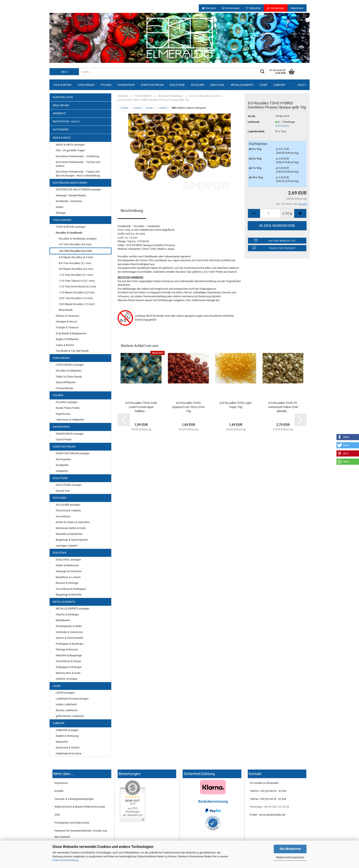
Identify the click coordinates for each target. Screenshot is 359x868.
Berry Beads (66, 310)
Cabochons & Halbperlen (70, 420)
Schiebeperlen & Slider (69, 626)
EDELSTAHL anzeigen (68, 560)
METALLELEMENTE (242, 85)
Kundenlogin (276, 8)
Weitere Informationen (290, 857)
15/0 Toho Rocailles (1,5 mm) (76, 298)
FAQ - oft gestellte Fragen (70, 150)
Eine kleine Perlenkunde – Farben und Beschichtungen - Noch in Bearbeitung (78, 174)
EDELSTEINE (177, 85)
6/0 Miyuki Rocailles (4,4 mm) (76, 257)
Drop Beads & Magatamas (71, 333)
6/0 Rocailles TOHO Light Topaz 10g (236, 405)
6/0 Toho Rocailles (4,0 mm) (76, 251)
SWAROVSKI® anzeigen (70, 434)
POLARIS (106, 85)
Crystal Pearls (64, 439)
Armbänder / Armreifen (69, 201)
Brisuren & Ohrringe (67, 583)
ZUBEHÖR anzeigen (67, 730)
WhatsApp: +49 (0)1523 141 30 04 (269, 807)
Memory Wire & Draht (68, 673)
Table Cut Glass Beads (69, 377)
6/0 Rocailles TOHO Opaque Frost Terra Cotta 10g (188, 407)
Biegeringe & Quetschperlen (72, 540)
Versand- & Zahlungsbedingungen (74, 799)
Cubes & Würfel (65, 345)
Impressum (61, 783)
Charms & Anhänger (67, 614)
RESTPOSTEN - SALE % (66, 121)
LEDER (263, 85)
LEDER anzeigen (65, 693)
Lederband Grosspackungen (72, 699)
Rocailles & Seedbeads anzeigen (78, 239)
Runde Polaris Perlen (68, 408)
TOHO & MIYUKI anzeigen (71, 227)
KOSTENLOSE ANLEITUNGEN (70, 183)
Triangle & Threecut (67, 327)
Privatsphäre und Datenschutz (72, 823)
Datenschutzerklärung (65, 860)
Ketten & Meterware (67, 565)
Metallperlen (63, 620)
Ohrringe (61, 213)
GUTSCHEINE (61, 129)
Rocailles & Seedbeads (69, 233)
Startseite (209, 8)
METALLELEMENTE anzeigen (73, 609)
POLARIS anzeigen (67, 402)
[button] (348, 437)
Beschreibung (132, 211)
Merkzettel (253, 8)
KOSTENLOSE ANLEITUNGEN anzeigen (78, 189)
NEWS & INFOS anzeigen (70, 145)
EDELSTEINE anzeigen (69, 485)
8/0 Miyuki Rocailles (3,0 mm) (76, 269)
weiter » (150, 108)
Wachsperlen (63, 459)
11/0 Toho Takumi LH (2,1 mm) (77, 281)
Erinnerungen (231, 8)
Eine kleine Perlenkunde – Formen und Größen (78, 164)
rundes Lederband (66, 704)
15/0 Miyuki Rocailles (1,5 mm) (77, 304)
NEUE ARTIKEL (61, 105)
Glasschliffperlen (66, 382)
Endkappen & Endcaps (69, 667)
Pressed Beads (65, 388)
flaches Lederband (66, 710)
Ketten (60, 207)
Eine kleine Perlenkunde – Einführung (77, 156)
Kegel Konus (63, 414)
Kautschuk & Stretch (68, 748)
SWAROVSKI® (126, 85)
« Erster (124, 108)
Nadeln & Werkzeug (67, 736)
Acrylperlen (62, 465)
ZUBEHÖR (279, 85)
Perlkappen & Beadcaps (70, 644)
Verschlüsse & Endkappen (71, 589)
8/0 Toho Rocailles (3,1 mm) (75, 263)
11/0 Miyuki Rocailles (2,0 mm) (77, 292)
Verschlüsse (63, 516)
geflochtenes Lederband (70, 716)
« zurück (137, 108)
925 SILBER (198, 85)
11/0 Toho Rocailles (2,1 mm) (76, 275)
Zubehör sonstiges (67, 679)
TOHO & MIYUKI (62, 85)
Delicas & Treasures (68, 316)
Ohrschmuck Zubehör (68, 510)
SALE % (302, 85)
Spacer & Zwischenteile (69, 638)
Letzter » (164, 108)
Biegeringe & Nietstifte (69, 595)
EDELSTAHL (218, 85)
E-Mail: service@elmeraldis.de (268, 815)
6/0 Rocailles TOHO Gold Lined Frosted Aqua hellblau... (141, 407)
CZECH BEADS (86, 85)
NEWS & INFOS (62, 138)
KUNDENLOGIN (63, 97)
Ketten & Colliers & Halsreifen (73, 522)
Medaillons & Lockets (68, 577)
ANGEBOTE (59, 113)
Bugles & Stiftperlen (67, 339)
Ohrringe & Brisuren (67, 649)
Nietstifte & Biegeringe (69, 655)
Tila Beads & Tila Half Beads (72, 351)
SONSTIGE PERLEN (152, 85)
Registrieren (297, 8)
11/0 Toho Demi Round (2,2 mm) (78, 287)
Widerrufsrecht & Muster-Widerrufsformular (80, 807)
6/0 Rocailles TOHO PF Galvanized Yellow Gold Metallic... (283, 407)
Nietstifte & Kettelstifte (69, 534)
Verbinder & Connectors (69, 632)
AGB (57, 815)
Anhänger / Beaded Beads (71, 195)
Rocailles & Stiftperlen (69, 371)
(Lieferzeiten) (282, 126)
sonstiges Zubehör (67, 546)
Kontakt (59, 791)
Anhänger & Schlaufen (69, 571)
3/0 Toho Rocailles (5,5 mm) (75, 244)
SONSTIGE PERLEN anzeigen (73, 453)
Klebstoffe (62, 742)
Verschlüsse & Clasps (68, 661)
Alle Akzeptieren (290, 849)
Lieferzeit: (254, 122)
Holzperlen (62, 471)
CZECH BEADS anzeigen (70, 365)
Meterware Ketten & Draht (71, 528)
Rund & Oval (63, 491)
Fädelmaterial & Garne (69, 753)
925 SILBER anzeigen (68, 505)
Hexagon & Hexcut (66, 322)
